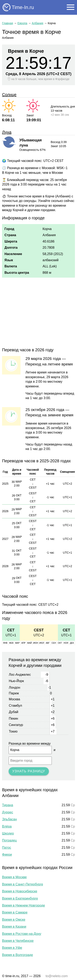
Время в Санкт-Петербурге (23, 884)
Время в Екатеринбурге (20, 898)
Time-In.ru (23, 7)
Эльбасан (9, 819)
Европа (22, 23)
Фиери (7, 855)
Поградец (9, 840)
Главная (7, 23)
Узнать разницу (29, 771)
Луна (7, 132)
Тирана (8, 805)
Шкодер (8, 833)
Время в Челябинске (18, 941)
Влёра (7, 826)
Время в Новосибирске (20, 891)
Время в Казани (14, 927)
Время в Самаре (15, 912)
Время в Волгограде (17, 955)
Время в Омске (14, 920)
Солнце (9, 95)
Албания (38, 23)
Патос (7, 848)
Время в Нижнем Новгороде (24, 905)
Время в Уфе (12, 948)
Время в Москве (14, 877)
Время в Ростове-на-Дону (22, 934)
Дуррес (8, 812)
